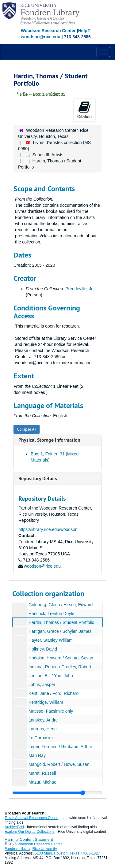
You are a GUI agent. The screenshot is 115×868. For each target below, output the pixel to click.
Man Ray (37, 755)
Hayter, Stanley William (51, 640)
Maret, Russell (42, 773)
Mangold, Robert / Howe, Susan (59, 764)
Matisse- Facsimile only (51, 711)
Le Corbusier (41, 738)
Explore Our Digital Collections (30, 832)
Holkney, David (43, 649)
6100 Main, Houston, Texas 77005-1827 (67, 853)
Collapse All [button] (27, 429)
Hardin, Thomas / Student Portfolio (61, 622)
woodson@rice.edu (42, 566)
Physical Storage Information (49, 440)
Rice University (45, 849)
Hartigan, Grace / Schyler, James (60, 631)
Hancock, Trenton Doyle (51, 614)
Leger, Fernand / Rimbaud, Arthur (60, 747)
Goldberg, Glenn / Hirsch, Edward (61, 605)
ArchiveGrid (14, 827)
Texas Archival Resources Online (31, 818)
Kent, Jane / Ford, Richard (54, 693)
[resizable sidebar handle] (57, 793)
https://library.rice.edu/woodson (48, 529)
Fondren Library (17, 849)
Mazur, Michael (43, 782)
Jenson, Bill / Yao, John (51, 676)
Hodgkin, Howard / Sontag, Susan (61, 658)
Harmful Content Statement (29, 839)
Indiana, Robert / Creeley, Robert (60, 667)
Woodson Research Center (48, 31)
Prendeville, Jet (80, 289)
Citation (84, 110)
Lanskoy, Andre (43, 720)
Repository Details (38, 479)
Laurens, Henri (43, 729)
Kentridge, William (46, 702)
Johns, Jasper (42, 684)
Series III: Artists (48, 155)
